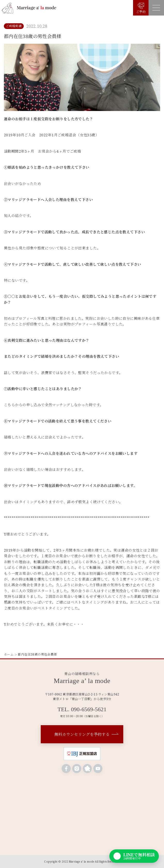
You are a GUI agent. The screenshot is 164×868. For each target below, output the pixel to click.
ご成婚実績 (14, 26)
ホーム (9, 654)
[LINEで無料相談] (134, 856)
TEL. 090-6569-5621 (82, 709)
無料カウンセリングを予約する (82, 734)
